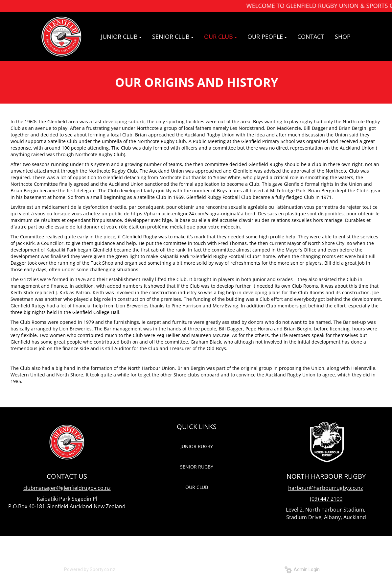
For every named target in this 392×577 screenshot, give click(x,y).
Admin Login (302, 569)
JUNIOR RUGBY (197, 446)
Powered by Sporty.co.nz (90, 569)
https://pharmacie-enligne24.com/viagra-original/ (185, 214)
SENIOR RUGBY (197, 467)
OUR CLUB (197, 487)
